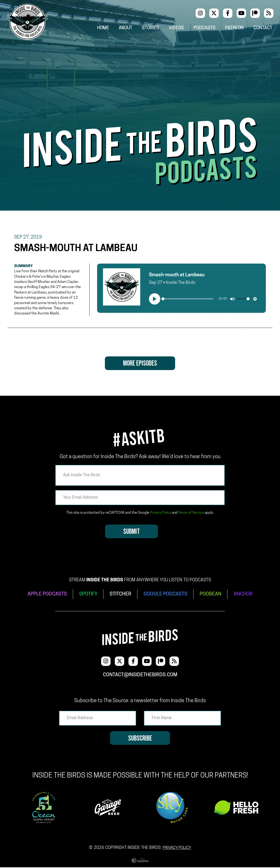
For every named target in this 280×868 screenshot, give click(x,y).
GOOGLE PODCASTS (166, 595)
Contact (264, 29)
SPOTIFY (88, 595)
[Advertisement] (140, 82)
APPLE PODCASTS (45, 595)
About (129, 29)
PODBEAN (212, 595)
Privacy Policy (160, 514)
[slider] (187, 300)
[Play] (155, 300)
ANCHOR (246, 595)
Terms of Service (191, 514)
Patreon (236, 29)
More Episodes (140, 365)
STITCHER (121, 595)
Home (106, 29)
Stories (154, 29)
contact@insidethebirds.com (140, 675)
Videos (179, 29)
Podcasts (207, 29)
